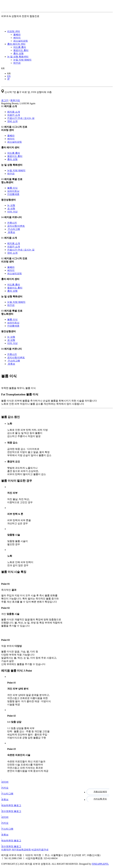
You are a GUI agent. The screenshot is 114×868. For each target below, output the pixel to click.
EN (9, 76)
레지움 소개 (14, 112)
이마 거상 (12, 212)
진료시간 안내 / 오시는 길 (21, 118)
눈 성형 (11, 205)
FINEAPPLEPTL (100, 864)
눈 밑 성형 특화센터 (18, 57)
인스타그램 (14, 229)
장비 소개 (12, 121)
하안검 (17, 63)
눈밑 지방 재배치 (22, 60)
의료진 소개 (14, 115)
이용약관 (6, 850)
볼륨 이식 (12, 188)
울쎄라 (17, 35)
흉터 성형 (18, 53)
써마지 (17, 38)
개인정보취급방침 (21, 850)
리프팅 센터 (14, 31)
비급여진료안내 (40, 850)
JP (8, 79)
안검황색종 (13, 194)
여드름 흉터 (20, 47)
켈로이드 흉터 (21, 50)
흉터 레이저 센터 (16, 44)
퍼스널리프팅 (21, 41)
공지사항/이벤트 (16, 226)
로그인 (5, 100)
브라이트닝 (13, 191)
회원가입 (15, 100)
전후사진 (12, 223)
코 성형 (11, 209)
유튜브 (11, 232)
